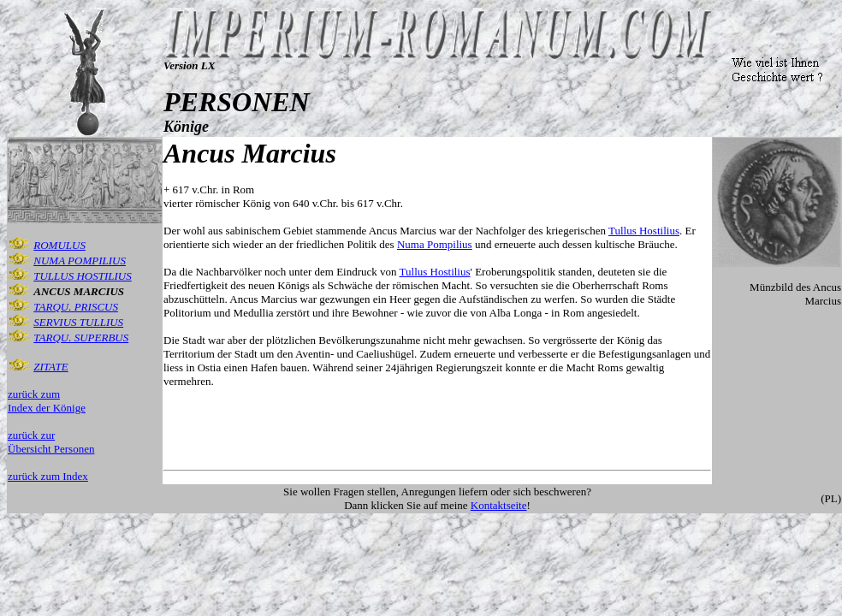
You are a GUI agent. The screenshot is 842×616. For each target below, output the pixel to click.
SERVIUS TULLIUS (78, 322)
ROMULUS (59, 245)
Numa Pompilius (435, 244)
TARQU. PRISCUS (76, 307)
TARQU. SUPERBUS (81, 338)
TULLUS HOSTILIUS (83, 276)
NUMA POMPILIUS (80, 261)
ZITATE (50, 367)
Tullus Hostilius (644, 231)
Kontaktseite (499, 505)
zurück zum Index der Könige (47, 401)
